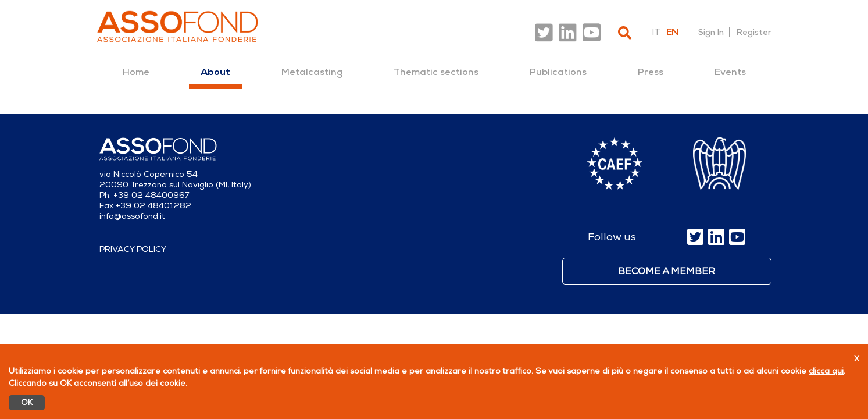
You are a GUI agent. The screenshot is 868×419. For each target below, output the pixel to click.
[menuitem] (136, 72)
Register (754, 32)
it (656, 32)
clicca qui (826, 371)
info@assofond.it (132, 216)
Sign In (711, 32)
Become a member (667, 271)
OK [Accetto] (27, 402)
